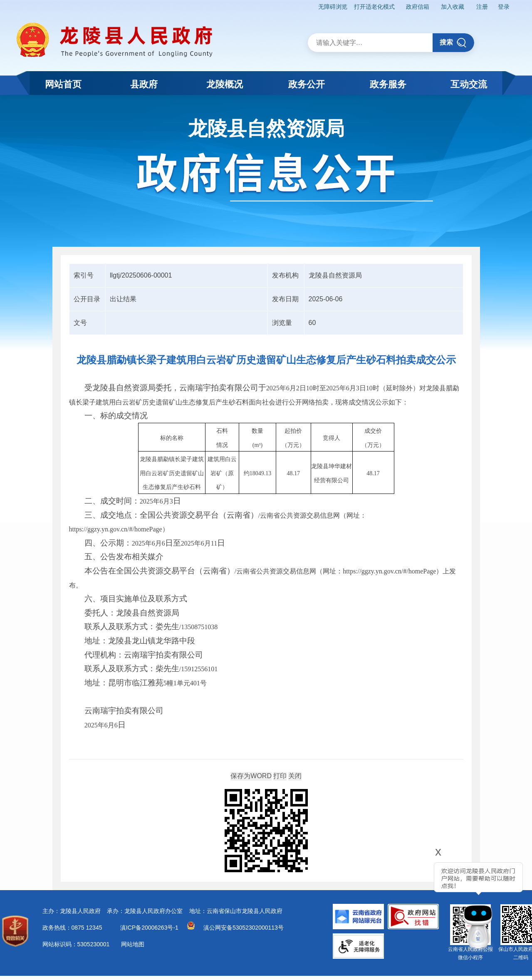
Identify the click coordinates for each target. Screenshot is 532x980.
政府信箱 (417, 7)
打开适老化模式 (373, 7)
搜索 (453, 43)
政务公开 (307, 84)
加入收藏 (452, 7)
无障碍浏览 (332, 7)
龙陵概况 (225, 84)
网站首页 (63, 84)
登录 (503, 7)
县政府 (144, 84)
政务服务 (388, 84)
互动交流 (469, 84)
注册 (482, 7)
